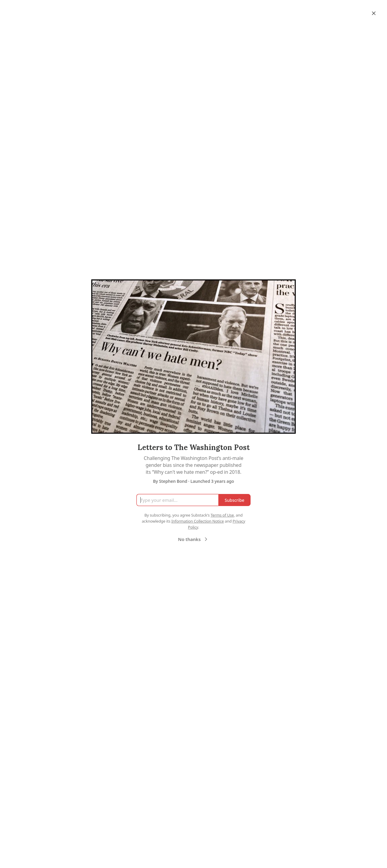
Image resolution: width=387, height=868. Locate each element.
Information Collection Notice (198, 521)
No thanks (193, 539)
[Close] (374, 13)
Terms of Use (222, 515)
